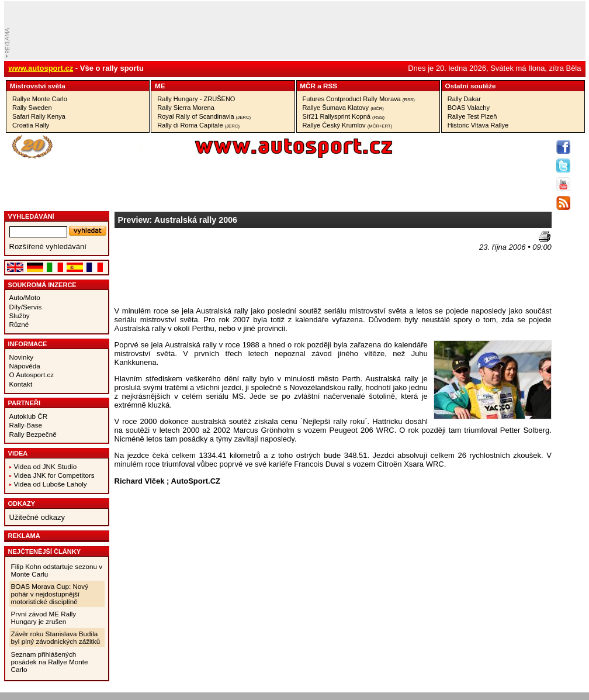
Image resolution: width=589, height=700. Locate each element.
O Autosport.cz (32, 375)
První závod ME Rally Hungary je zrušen (44, 618)
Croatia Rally (31, 125)
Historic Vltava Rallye (478, 125)
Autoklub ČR (29, 416)
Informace (28, 344)
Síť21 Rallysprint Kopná (344, 116)
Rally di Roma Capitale (198, 125)
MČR (308, 86)
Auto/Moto (25, 297)
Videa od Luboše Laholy (51, 484)
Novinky (22, 357)
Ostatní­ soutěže (471, 86)
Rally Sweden (32, 108)
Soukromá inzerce (42, 285)
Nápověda (25, 366)
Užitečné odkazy (37, 517)
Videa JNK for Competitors (54, 475)
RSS (330, 86)
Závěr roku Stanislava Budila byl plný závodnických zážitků (56, 637)
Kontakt (21, 384)
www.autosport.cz (41, 68)
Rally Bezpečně (33, 434)
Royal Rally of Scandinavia (204, 116)
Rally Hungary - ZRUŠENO (196, 99)
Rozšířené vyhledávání (48, 246)
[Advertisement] (167, 268)
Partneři (25, 403)
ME (160, 86)
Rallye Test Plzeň (472, 116)
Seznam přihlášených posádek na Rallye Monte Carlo (50, 662)
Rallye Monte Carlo (40, 99)
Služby (20, 315)
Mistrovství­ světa (38, 86)
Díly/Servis (26, 307)
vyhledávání (31, 216)
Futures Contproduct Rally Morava (359, 99)
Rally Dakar (464, 99)
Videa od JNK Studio (46, 466)
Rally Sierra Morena (186, 108)
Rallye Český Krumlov (348, 125)
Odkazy (22, 504)
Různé (19, 324)
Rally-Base (26, 425)
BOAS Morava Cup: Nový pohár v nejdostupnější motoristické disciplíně (50, 594)
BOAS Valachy (469, 108)
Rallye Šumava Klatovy (343, 108)
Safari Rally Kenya (39, 116)
